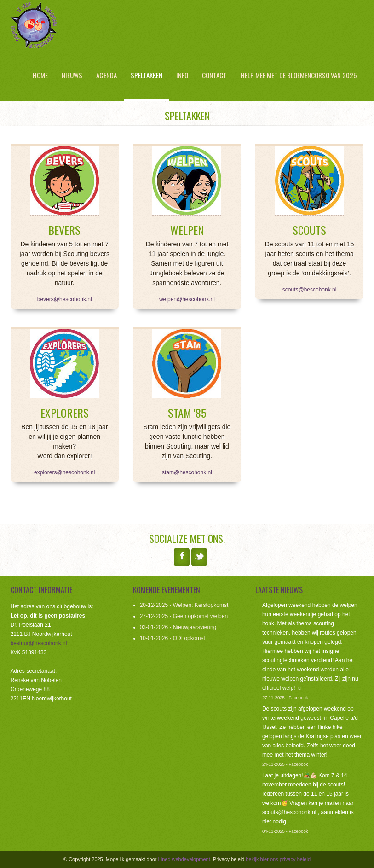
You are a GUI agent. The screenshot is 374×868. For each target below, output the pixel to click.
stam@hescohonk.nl (187, 472)
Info (182, 75)
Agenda (106, 75)
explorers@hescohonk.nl (64, 472)
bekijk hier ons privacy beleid (278, 859)
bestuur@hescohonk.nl (39, 643)
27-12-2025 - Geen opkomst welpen (184, 616)
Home (40, 75)
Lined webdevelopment (184, 859)
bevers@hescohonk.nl (65, 299)
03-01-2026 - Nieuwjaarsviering (178, 627)
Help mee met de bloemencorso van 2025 (299, 75)
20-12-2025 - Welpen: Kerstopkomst (184, 605)
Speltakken (147, 75)
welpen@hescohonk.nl (187, 299)
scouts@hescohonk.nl (310, 290)
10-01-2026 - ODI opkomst (173, 638)
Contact (214, 75)
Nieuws (72, 75)
